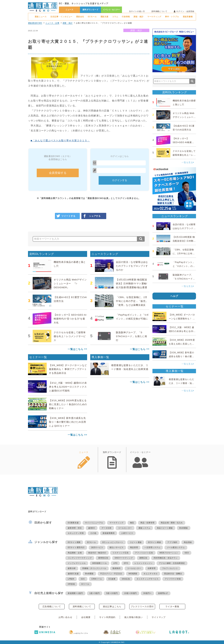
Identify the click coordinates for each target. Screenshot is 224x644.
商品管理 (134, 547)
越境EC (92, 528)
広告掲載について (52, 606)
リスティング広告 (121, 553)
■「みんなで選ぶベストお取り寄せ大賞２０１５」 (60, 141)
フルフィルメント (170, 568)
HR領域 (71, 584)
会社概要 (86, 617)
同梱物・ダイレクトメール (94, 568)
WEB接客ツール (100, 563)
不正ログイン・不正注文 (111, 574)
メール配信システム (176, 547)
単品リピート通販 (165, 528)
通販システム (144, 528)
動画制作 (117, 568)
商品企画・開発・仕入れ (172, 523)
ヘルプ (174, 296)
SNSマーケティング (124, 558)
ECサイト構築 (154, 542)
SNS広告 (126, 579)
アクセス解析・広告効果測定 (172, 563)
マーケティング (154, 17)
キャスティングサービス (148, 579)
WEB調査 (133, 574)
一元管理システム (152, 547)
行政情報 (126, 17)
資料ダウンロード (90, 10)
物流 (132, 523)
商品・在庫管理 (147, 523)
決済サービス (97, 547)
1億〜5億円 (95, 593)
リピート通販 (136, 542)
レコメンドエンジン (143, 563)
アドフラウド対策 (173, 579)
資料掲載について (159, 11)
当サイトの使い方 (137, 11)
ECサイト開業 (74, 542)
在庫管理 (152, 568)
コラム (115, 17)
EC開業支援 (73, 523)
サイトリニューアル (94, 523)
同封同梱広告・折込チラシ (166, 558)
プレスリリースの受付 (142, 606)
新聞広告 (143, 558)
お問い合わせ (65, 617)
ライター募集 (172, 606)
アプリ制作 (172, 542)
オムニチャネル (151, 574)
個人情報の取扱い (134, 617)
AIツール (85, 584)
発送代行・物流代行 (97, 553)
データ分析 (107, 528)
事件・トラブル (172, 17)
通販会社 (80, 17)
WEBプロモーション (169, 553)
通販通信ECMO (35, 23)
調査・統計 (139, 17)
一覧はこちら (76, 349)
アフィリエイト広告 (144, 553)
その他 (93, 533)
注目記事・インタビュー (61, 17)
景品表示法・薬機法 (173, 574)
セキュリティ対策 (76, 533)
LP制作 (71, 579)
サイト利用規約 (107, 617)
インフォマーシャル (77, 563)
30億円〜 (147, 593)
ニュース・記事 (52, 23)
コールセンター (125, 528)
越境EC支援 (73, 574)
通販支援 (104, 17)
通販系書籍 (188, 17)
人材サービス (127, 533)
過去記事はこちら (112, 606)
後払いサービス (117, 547)
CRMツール (97, 579)
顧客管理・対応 (75, 528)
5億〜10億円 (112, 593)
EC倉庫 (112, 579)
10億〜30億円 (130, 593)
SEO (187, 553)
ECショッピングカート (113, 542)
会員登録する (58, 173)
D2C (83, 579)
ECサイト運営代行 (76, 547)
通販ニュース (41, 17)
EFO (126, 563)
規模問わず (163, 593)
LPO (115, 563)
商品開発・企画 (75, 553)
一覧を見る (188, 162)
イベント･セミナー (112, 10)
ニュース (69, 10)
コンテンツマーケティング (80, 558)
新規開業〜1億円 (75, 593)
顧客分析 (72, 568)
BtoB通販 (184, 528)
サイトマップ (159, 617)
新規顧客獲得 (109, 533)
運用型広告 (103, 558)
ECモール (92, 17)
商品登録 (188, 542)
